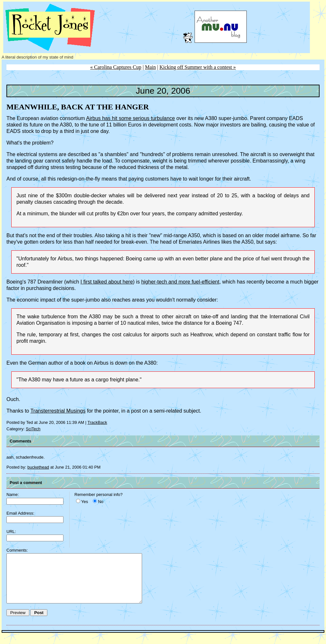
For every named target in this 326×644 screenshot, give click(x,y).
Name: (13, 495)
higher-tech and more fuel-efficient (180, 282)
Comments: (17, 550)
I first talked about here (107, 282)
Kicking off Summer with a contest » (198, 67)
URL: (11, 532)
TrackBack (97, 422)
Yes (85, 502)
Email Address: (20, 513)
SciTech (33, 429)
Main (150, 67)
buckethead (38, 467)
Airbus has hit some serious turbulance (130, 118)
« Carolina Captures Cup (116, 67)
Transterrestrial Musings (58, 411)
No (101, 502)
